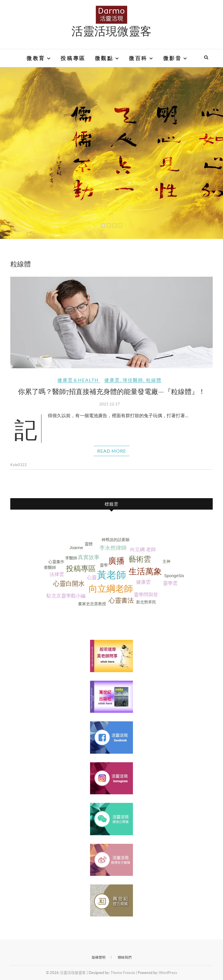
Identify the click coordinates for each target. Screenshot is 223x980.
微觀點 (104, 58)
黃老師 (111, 575)
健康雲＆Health (78, 380)
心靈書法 (121, 600)
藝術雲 (140, 559)
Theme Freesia (123, 973)
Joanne (76, 548)
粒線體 (154, 380)
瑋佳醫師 (133, 380)
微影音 (173, 58)
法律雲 (57, 574)
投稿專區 (73, 58)
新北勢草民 (146, 602)
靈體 (89, 544)
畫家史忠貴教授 (92, 604)
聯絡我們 (125, 957)
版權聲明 (99, 957)
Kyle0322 (19, 465)
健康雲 (112, 380)
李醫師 (71, 558)
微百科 (138, 58)
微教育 (36, 58)
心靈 (92, 578)
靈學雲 (170, 583)
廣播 (116, 561)
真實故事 (89, 557)
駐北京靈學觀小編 (66, 596)
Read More (112, 451)
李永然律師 (113, 548)
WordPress (168, 973)
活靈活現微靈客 (111, 31)
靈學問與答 (146, 595)
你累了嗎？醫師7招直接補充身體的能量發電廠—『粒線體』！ (112, 391)
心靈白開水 (69, 584)
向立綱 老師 (143, 550)
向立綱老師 (111, 589)
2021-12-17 (109, 404)
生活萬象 (145, 571)
